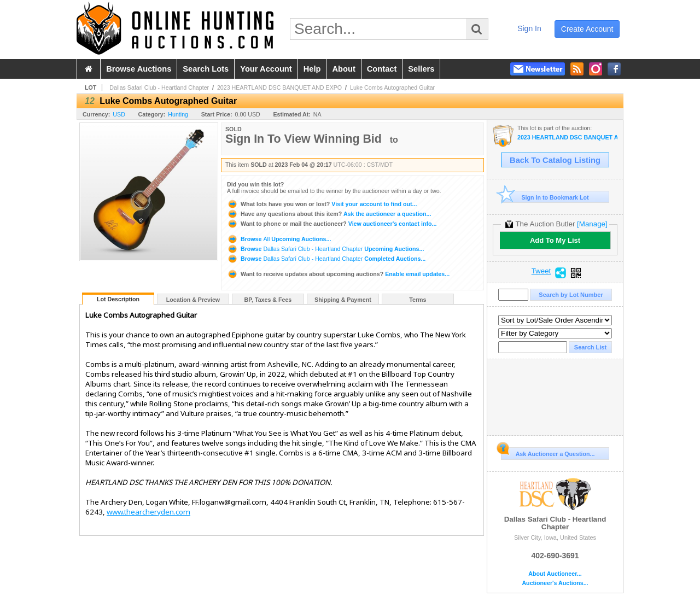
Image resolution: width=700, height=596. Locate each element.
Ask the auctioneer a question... (329, 214)
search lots (206, 69)
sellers (421, 69)
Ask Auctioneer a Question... (548, 452)
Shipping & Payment (343, 300)
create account (587, 29)
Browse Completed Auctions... (326, 259)
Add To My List (555, 240)
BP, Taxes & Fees (268, 300)
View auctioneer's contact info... (332, 224)
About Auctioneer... (555, 574)
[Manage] (592, 224)
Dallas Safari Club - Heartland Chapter (159, 87)
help (312, 69)
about (343, 69)
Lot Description (118, 299)
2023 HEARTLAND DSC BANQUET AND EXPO (279, 87)
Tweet (541, 271)
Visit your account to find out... (322, 204)
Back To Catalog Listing (555, 160)
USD (119, 114)
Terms (418, 300)
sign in (529, 28)
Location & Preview (193, 300)
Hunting (178, 114)
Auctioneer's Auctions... (555, 583)
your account (266, 69)
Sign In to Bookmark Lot (545, 197)
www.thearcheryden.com (148, 512)
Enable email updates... (338, 274)
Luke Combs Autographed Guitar (392, 87)
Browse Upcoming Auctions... (279, 239)
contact (382, 69)
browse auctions (139, 69)
